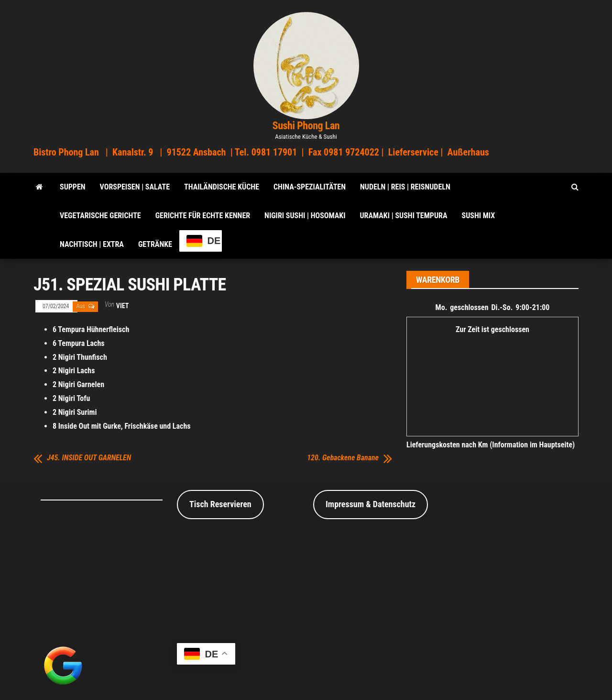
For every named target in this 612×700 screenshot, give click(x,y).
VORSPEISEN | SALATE (135, 187)
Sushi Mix (479, 216)
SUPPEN (73, 187)
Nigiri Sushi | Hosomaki (305, 216)
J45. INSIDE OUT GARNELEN (89, 458)
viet (122, 306)
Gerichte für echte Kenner (203, 216)
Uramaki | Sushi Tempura (403, 216)
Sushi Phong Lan (306, 126)
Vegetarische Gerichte (100, 216)
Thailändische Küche (222, 187)
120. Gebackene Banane (343, 458)
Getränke (155, 244)
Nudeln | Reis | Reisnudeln (405, 187)
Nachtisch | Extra (92, 244)
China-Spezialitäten (310, 187)
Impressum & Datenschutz (371, 504)
